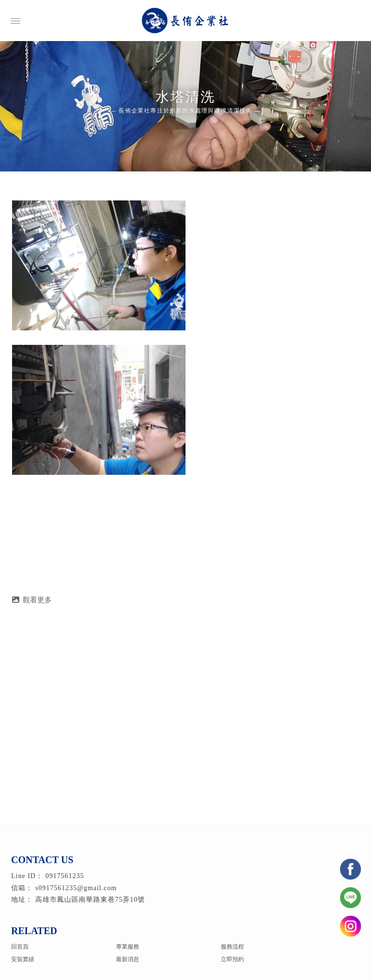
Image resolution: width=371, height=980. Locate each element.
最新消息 (128, 959)
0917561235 (65, 876)
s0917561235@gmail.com (76, 888)
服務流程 (232, 947)
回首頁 (20, 947)
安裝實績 (23, 959)
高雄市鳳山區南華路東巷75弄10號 (90, 900)
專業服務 (128, 947)
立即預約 (232, 959)
